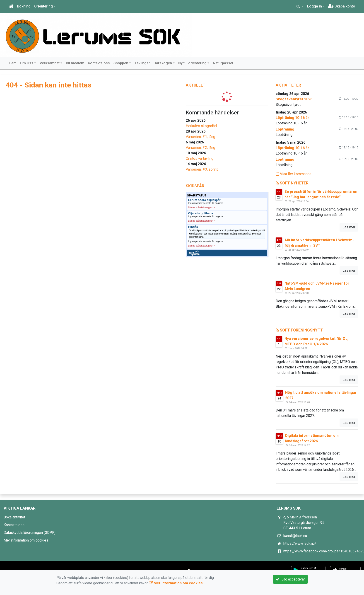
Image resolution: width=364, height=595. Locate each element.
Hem (13, 63)
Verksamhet (50, 63)
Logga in (315, 6)
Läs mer (349, 227)
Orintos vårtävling (200, 158)
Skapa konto (342, 6)
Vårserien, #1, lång (200, 137)
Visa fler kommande (294, 174)
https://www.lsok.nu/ (300, 543)
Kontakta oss (99, 63)
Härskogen (163, 63)
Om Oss (27, 63)
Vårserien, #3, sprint (202, 169)
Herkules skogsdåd (201, 126)
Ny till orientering (192, 63)
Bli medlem (75, 63)
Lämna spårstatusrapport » (202, 207)
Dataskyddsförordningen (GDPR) (30, 533)
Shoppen (121, 63)
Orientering (43, 6)
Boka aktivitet (14, 517)
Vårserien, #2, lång (200, 148)
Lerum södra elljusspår (204, 200)
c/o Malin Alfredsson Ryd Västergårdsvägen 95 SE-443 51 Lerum (304, 523)
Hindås (193, 227)
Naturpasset (223, 63)
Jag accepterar (290, 579)
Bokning (24, 6)
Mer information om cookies (26, 540)
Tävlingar (142, 63)
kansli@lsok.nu (295, 536)
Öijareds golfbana (201, 213)
